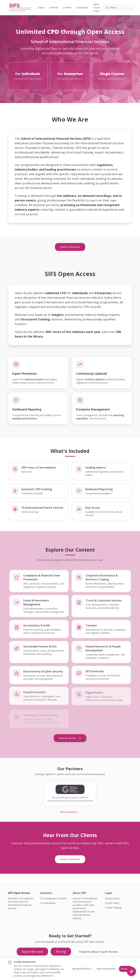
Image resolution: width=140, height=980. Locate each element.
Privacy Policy (112, 898)
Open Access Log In (97, 7)
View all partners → (70, 812)
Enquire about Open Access (99, 952)
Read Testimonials (70, 247)
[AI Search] (131, 971)
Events (41, 7)
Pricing (61, 952)
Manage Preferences (82, 969)
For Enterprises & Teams (54, 898)
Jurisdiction (82, 7)
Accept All (126, 969)
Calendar (54, 7)
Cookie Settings (113, 908)
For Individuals (48, 903)
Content (67, 7)
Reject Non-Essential (106, 969)
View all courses (70, 738)
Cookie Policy (112, 903)
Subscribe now (32, 952)
